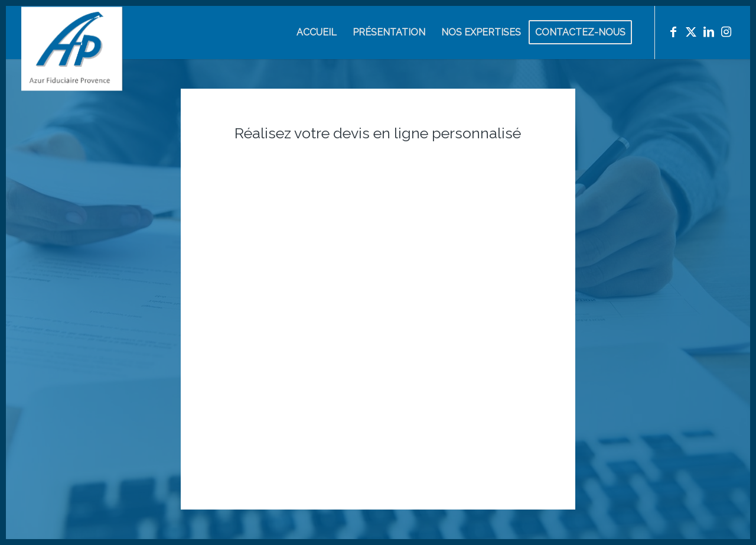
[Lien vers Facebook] (673, 32)
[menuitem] (317, 33)
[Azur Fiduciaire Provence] (72, 72)
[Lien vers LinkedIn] (709, 32)
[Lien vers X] (691, 32)
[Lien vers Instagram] (726, 32)
